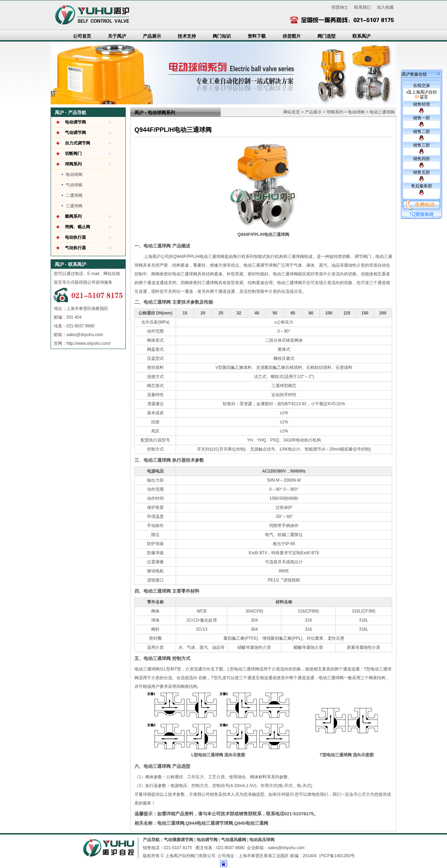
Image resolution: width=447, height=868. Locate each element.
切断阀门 (73, 154)
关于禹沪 (117, 36)
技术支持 (187, 36)
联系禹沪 (361, 36)
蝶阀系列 (73, 216)
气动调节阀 (75, 133)
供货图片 (292, 36)
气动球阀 (74, 185)
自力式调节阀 (78, 143)
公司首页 (82, 36)
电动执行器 (75, 237)
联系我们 (362, 7)
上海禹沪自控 (422, 95)
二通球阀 (74, 195)
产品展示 (152, 36)
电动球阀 (74, 175)
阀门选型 (327, 36)
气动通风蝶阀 (234, 840)
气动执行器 (75, 248)
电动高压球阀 (262, 840)
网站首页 (292, 112)
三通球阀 (74, 206)
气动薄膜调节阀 (178, 840)
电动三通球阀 (382, 112)
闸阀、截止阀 (78, 227)
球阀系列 (73, 164)
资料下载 (257, 36)
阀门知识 (222, 36)
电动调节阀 (75, 122)
